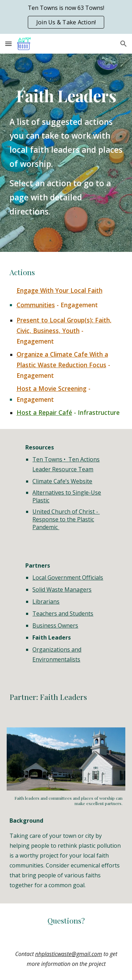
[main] (66, 96)
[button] (8, 44)
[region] (66, 17)
